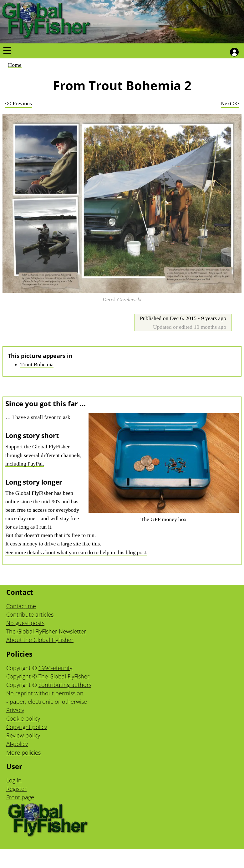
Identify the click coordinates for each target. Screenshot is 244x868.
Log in (14, 780)
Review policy (23, 735)
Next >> (230, 103)
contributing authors (65, 685)
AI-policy (17, 744)
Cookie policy (23, 718)
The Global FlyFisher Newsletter (46, 631)
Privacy (15, 710)
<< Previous (18, 103)
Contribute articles (30, 614)
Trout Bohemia (37, 364)
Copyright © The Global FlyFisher (48, 676)
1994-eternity (55, 668)
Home (15, 65)
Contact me (21, 606)
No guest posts (25, 623)
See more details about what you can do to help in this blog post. (76, 552)
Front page (20, 797)
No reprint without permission (45, 693)
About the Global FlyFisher (40, 640)
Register (16, 789)
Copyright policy (27, 727)
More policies (23, 752)
